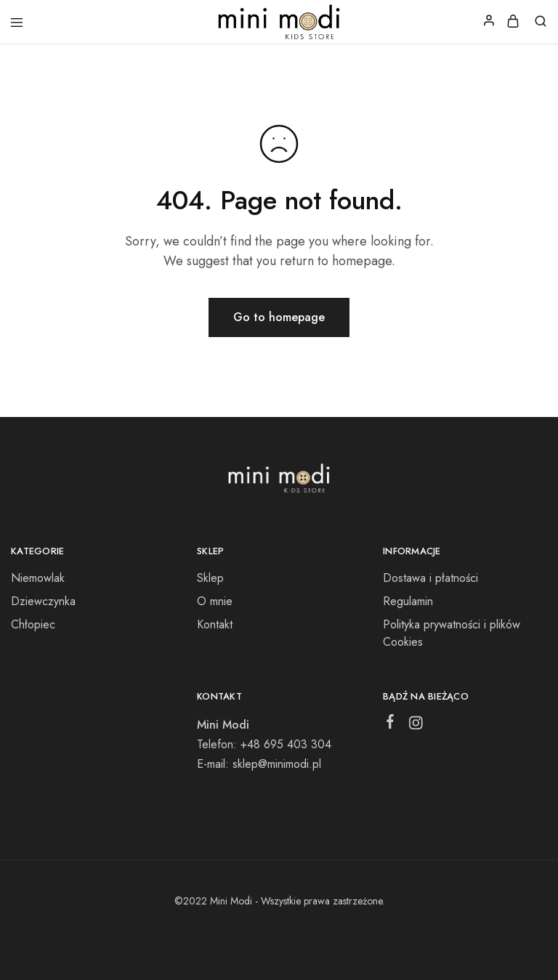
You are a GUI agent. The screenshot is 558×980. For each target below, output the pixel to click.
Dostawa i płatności (430, 578)
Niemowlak (38, 578)
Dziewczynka (43, 601)
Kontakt (215, 624)
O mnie (215, 601)
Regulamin (408, 601)
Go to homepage (279, 317)
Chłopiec (33, 624)
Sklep (210, 578)
